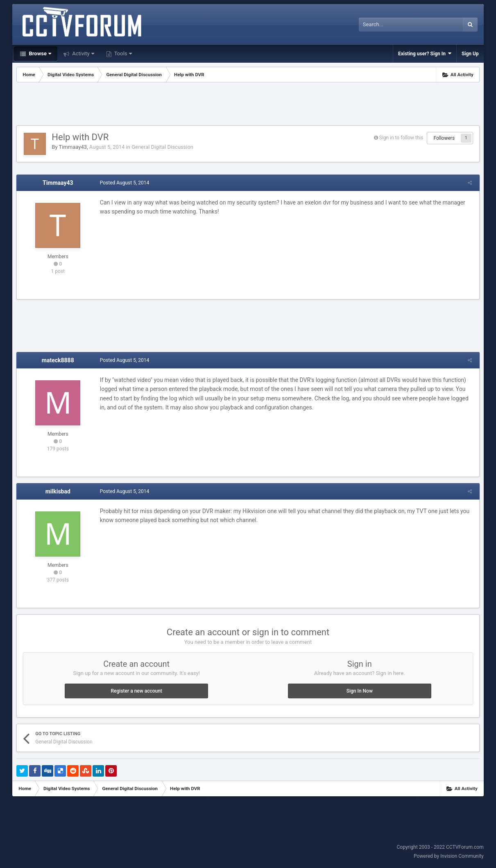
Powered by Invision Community (449, 856)
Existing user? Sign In (425, 53)
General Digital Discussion (162, 147)
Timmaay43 (73, 147)
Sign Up (470, 54)
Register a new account (137, 691)
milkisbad (58, 491)
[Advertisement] (248, 105)
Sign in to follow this (401, 138)
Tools (122, 53)
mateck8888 (58, 360)
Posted (123, 183)
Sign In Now (360, 691)
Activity (83, 53)
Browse (39, 53)
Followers (444, 138)
